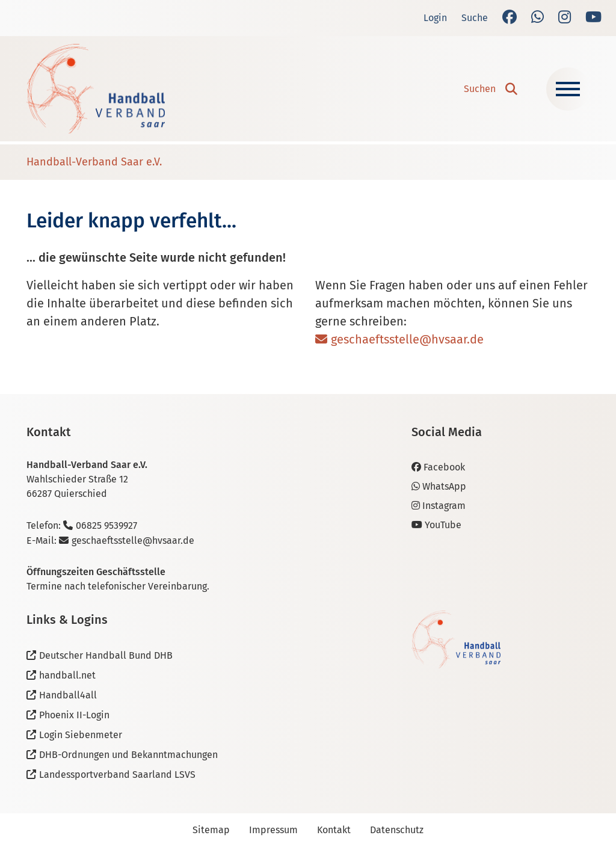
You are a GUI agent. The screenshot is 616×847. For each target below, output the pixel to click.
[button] (491, 89)
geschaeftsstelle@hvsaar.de (407, 339)
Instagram (439, 506)
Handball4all (68, 695)
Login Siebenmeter (81, 735)
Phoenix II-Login (74, 715)
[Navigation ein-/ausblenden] (568, 89)
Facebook (438, 467)
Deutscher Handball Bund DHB (106, 655)
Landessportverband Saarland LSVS (117, 775)
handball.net (67, 675)
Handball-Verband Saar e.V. (94, 162)
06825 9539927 (106, 525)
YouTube (436, 525)
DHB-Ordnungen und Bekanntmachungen (128, 755)
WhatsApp (439, 486)
